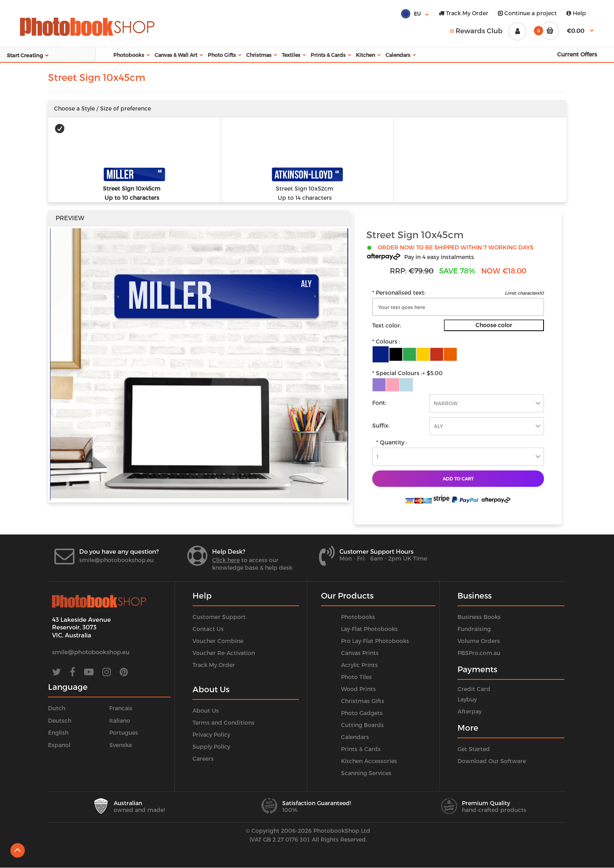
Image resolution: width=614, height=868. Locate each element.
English (58, 732)
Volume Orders (479, 641)
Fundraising (474, 629)
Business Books (479, 617)
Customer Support (219, 617)
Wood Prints (358, 689)
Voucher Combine (218, 641)
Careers (203, 758)
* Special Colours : (407, 373)
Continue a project (527, 13)
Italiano (120, 720)
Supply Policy (211, 746)
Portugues (124, 732)
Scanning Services (366, 773)
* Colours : (386, 341)
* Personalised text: (399, 292)
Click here (226, 560)
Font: (379, 403)
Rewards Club (476, 30)
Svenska (120, 745)
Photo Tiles (356, 677)
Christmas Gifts (363, 701)
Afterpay (470, 711)
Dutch (57, 708)
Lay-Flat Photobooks (369, 629)
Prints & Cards (361, 749)
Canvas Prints (360, 653)
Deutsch (60, 720)
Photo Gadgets (362, 713)
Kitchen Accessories (369, 761)
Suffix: (381, 425)
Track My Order (464, 13)
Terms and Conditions (224, 722)
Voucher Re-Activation (224, 653)
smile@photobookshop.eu (116, 560)
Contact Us (208, 629)
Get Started (474, 749)
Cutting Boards (362, 725)
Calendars (355, 737)
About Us (206, 710)
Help (576, 13)
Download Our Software (492, 761)
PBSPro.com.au (479, 653)
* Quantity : (392, 442)
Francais (121, 708)
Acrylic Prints (359, 665)
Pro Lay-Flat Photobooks (375, 641)
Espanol (59, 745)
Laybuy (467, 699)
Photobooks (358, 617)
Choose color (494, 325)
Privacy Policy (211, 734)
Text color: (387, 325)
